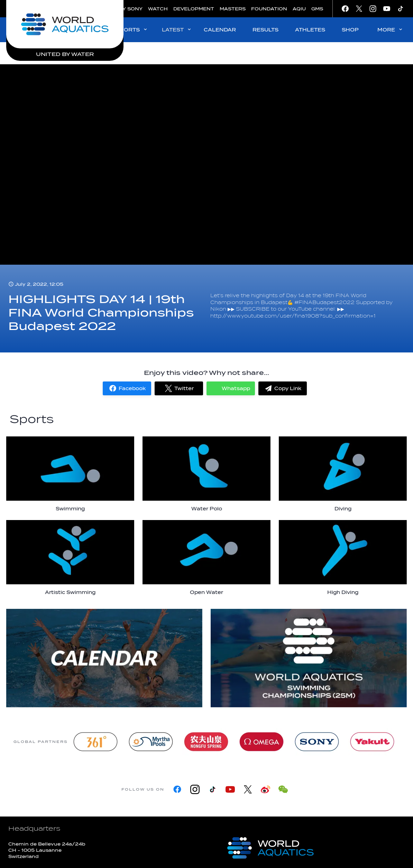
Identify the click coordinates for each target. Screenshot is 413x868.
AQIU (299, 9)
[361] (95, 742)
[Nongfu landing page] (206, 742)
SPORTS (132, 30)
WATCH (158, 9)
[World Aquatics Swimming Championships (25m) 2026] (309, 658)
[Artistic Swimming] (70, 558)
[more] (104, 658)
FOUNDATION (269, 9)
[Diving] (343, 474)
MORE (390, 30)
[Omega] (261, 742)
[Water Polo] (206, 474)
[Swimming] (70, 474)
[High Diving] (343, 558)
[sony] (317, 742)
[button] (127, 388)
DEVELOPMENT (194, 9)
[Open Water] (206, 558)
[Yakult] (372, 742)
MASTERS (233, 9)
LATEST (177, 30)
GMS (317, 9)
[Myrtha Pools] (151, 742)
